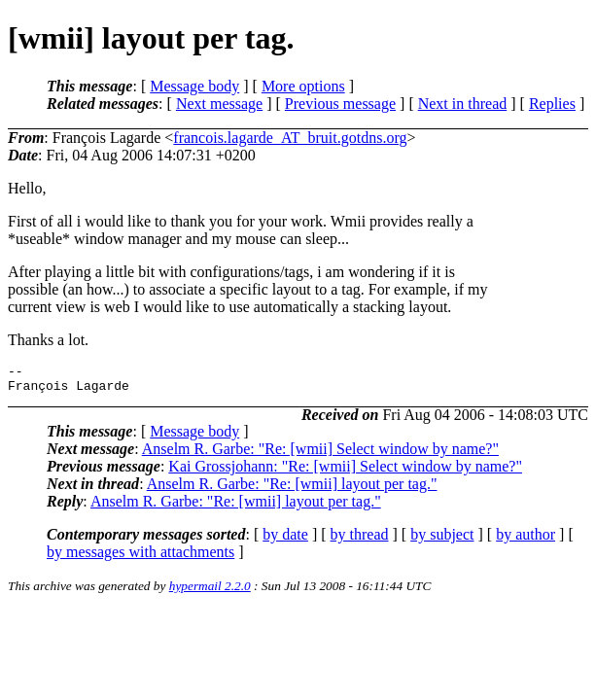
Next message (219, 104)
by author (526, 540)
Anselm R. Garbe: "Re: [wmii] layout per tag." (292, 490)
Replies (552, 104)
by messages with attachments (140, 558)
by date (285, 540)
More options (303, 86)
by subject (442, 540)
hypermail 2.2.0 (210, 592)
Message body (194, 86)
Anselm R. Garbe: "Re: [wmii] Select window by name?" (320, 455)
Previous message (340, 104)
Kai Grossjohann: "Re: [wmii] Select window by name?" (345, 472)
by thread (360, 540)
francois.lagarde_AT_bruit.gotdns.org (290, 138)
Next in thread (463, 104)
